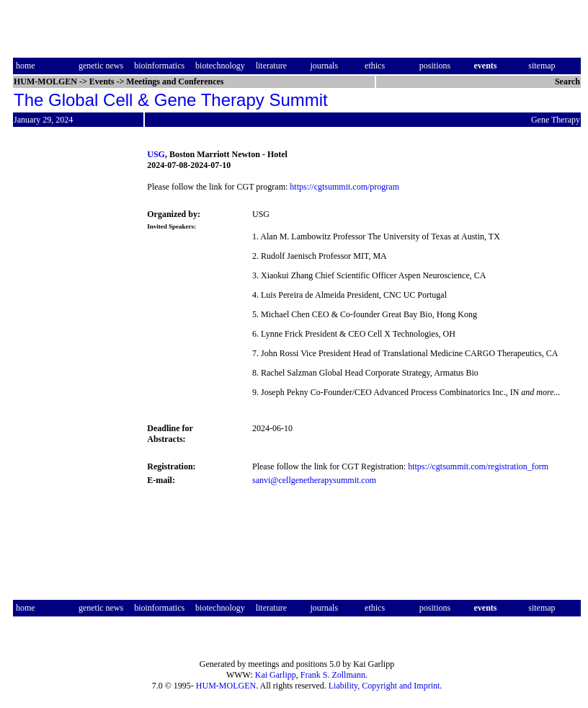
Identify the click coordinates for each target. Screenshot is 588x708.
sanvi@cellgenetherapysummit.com (314, 480)
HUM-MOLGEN (226, 686)
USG (156, 154)
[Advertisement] (73, 363)
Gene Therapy (556, 120)
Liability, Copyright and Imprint (384, 686)
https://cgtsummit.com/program (344, 187)
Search (567, 81)
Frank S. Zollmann (333, 675)
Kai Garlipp (276, 675)
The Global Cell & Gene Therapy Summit (171, 100)
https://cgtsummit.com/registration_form (478, 466)
